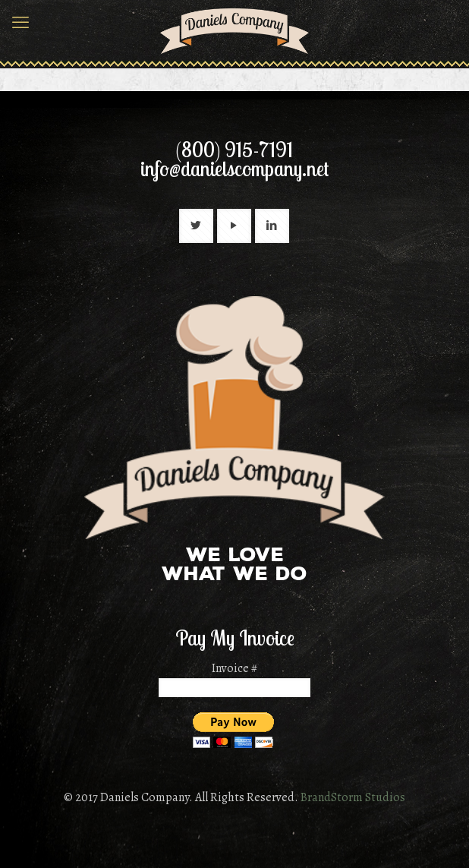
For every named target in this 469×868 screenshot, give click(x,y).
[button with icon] (196, 226)
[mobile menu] (20, 23)
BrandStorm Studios (353, 797)
